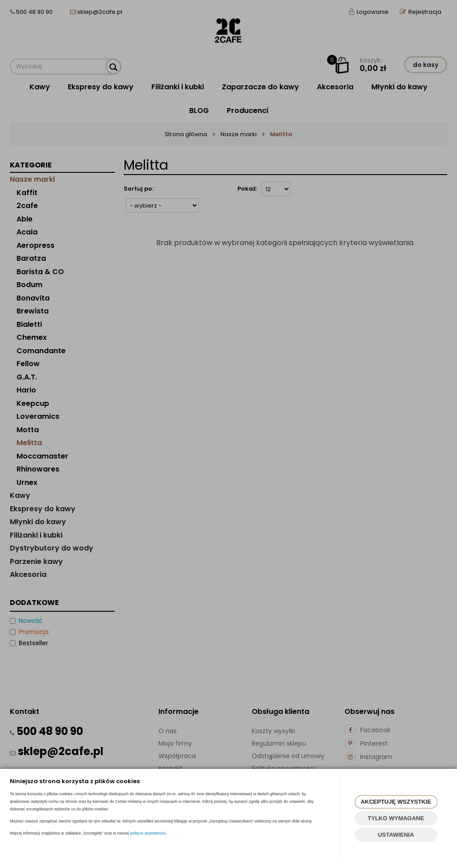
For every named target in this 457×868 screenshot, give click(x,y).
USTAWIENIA (396, 835)
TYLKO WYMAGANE (396, 818)
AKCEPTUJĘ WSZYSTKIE (396, 802)
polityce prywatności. (148, 833)
